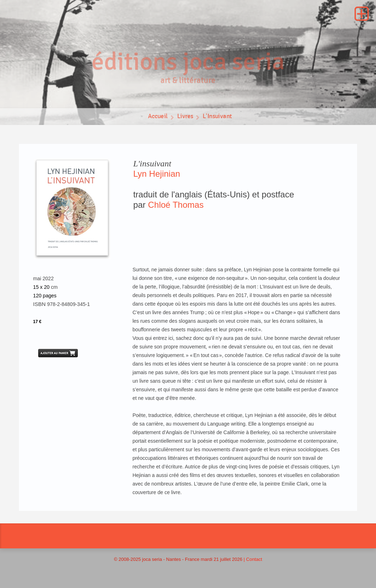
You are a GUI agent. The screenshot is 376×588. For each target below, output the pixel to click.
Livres (185, 118)
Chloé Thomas (176, 205)
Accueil (157, 118)
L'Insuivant (218, 118)
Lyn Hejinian (157, 174)
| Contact (253, 559)
